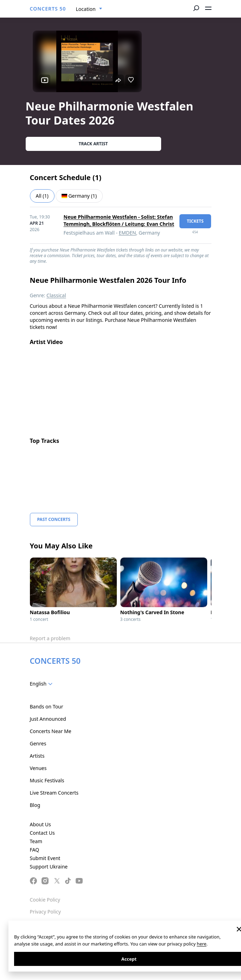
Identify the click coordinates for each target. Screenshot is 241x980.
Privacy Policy (45, 912)
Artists (37, 756)
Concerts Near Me (51, 731)
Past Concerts (54, 519)
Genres (38, 743)
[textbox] (43, 684)
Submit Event (45, 858)
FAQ (35, 850)
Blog (35, 805)
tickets (195, 221)
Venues (38, 768)
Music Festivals (47, 780)
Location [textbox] (86, 9)
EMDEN (128, 233)
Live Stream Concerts (54, 793)
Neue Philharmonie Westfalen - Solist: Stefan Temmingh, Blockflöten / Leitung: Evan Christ (119, 220)
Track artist (93, 144)
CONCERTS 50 (48, 9)
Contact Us (42, 833)
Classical (56, 295)
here (201, 944)
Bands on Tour (47, 707)
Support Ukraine (49, 867)
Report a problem (50, 638)
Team (36, 841)
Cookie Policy (45, 900)
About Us (40, 824)
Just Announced (48, 719)
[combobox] (89, 9)
